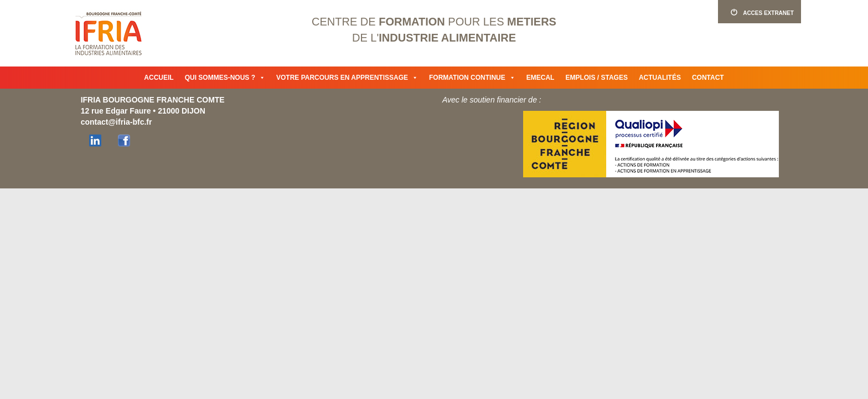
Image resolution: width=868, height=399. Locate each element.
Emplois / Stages (596, 78)
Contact (708, 78)
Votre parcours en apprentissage (347, 78)
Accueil (159, 78)
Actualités (660, 78)
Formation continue (472, 78)
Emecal (541, 78)
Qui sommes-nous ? (225, 78)
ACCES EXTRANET (759, 12)
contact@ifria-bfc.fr (117, 122)
